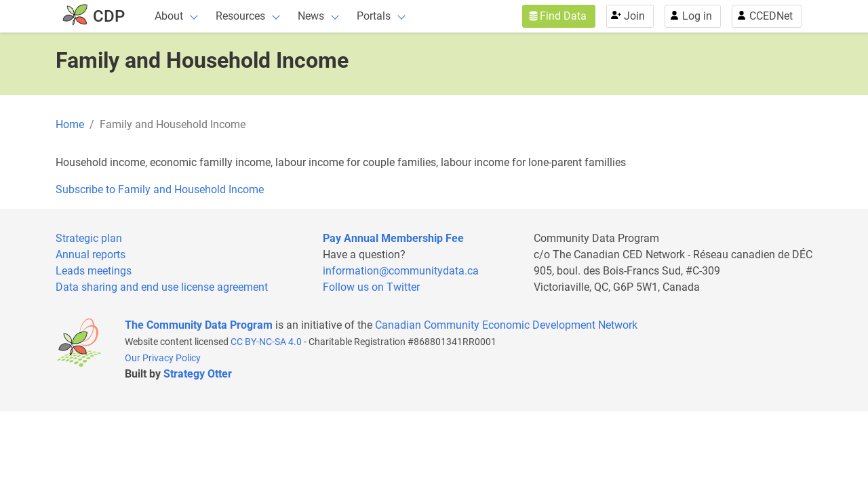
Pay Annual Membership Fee (393, 238)
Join (634, 16)
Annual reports (91, 255)
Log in (697, 16)
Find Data (563, 16)
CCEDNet (771, 16)
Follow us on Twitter (371, 287)
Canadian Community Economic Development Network (506, 325)
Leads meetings (94, 271)
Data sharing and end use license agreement (162, 287)
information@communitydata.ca (401, 271)
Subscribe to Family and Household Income (160, 189)
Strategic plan (89, 238)
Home (70, 124)
